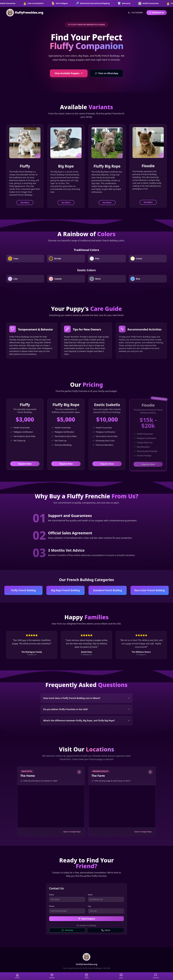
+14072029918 (135, 13)
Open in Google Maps (72, 832)
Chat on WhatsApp (107, 73)
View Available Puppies (69, 73)
